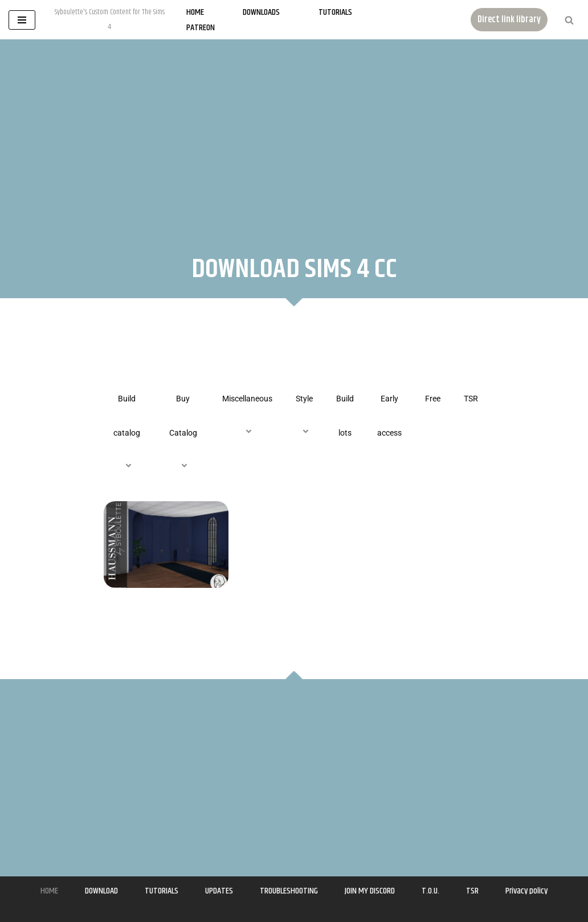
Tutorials (335, 12)
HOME (49, 891)
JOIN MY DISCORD (370, 891)
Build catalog (127, 433)
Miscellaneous (247, 416)
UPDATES (219, 891)
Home (195, 12)
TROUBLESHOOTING (289, 891)
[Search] (569, 20)
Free (433, 399)
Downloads (261, 12)
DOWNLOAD (101, 891)
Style (304, 416)
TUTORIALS (162, 891)
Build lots (345, 416)
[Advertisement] (294, 136)
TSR (471, 399)
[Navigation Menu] (22, 20)
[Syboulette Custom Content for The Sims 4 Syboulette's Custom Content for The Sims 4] (110, 20)
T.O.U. (430, 891)
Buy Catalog (183, 433)
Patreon (201, 28)
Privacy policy (526, 891)
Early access (389, 416)
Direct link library (509, 20)
